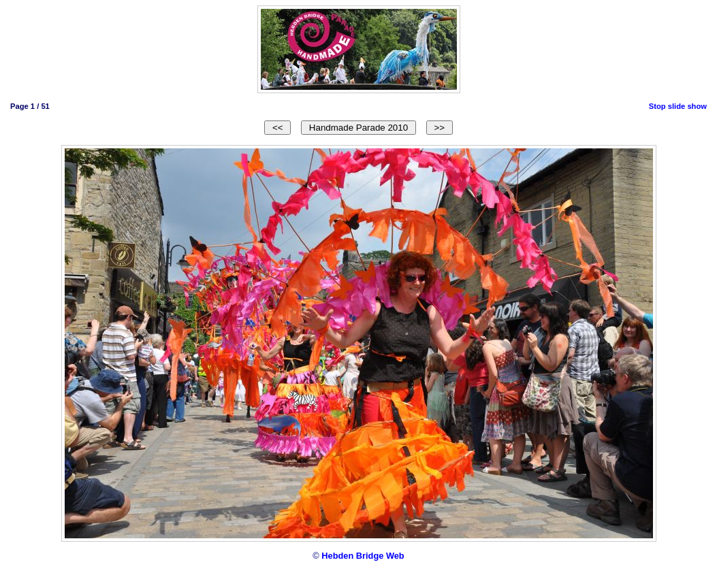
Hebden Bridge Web (363, 556)
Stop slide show (678, 106)
